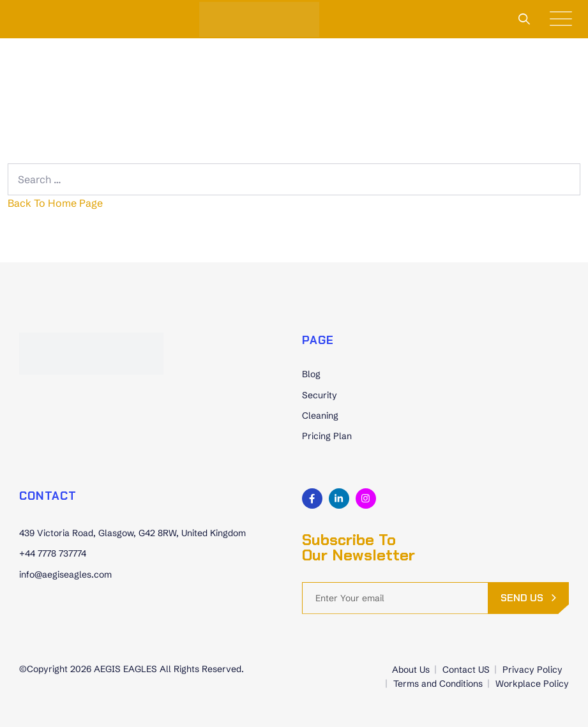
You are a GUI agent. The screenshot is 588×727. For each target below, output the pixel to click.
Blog (311, 374)
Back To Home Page (55, 203)
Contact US (466, 670)
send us (522, 598)
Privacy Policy (532, 670)
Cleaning (320, 416)
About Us (411, 670)
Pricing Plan (327, 436)
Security (320, 395)
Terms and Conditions (438, 684)
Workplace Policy (532, 684)
